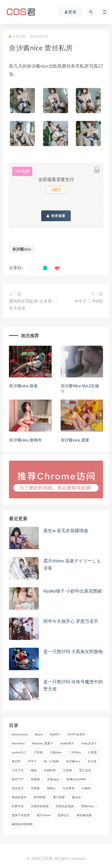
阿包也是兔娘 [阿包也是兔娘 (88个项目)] (65, 806)
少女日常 (17, 36)
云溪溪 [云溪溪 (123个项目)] (92, 752)
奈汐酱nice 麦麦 (75, 440)
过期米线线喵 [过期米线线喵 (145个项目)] (40, 806)
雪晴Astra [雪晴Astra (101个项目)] (87, 806)
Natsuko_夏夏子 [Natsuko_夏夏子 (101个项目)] (43, 743)
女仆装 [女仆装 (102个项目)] (92, 761)
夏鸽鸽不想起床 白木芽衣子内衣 (30, 305)
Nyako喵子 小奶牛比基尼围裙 (73, 591)
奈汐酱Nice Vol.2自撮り (80, 388)
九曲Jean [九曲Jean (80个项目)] (56, 752)
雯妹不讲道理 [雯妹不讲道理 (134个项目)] (21, 815)
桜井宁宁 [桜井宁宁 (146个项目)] (18, 779)
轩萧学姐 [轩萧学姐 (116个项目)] (18, 806)
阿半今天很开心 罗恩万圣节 (71, 621)
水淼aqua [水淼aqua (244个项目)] (53, 779)
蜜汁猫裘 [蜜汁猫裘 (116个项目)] (59, 797)
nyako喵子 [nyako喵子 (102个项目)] (67, 743)
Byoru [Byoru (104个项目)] (39, 734)
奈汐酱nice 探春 (23, 386)
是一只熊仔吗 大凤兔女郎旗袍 (73, 651)
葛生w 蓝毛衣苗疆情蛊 (66, 530)
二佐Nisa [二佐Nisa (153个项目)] (75, 752)
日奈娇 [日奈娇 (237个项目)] (67, 770)
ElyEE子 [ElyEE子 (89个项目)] (55, 734)
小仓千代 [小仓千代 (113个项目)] (18, 770)
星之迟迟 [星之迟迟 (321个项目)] (85, 770)
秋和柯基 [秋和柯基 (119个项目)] (40, 797)
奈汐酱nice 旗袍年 (26, 440)
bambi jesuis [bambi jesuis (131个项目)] (20, 734)
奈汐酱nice (22, 249)
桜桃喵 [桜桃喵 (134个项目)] (35, 779)
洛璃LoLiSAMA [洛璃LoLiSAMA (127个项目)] (76, 779)
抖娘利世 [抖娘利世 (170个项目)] (50, 770)
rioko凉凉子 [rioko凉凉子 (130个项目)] (89, 743)
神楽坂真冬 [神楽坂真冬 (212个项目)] (19, 797)
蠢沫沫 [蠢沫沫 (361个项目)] (76, 797)
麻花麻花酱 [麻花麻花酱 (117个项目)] (84, 815)
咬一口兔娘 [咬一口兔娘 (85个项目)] (51, 761)
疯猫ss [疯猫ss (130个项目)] (51, 788)
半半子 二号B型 (89, 301)
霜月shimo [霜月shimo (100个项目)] (44, 815)
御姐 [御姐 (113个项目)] (34, 770)
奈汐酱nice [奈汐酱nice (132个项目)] (73, 761)
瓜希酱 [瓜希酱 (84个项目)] (35, 788)
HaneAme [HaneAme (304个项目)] (18, 743)
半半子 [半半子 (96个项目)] (32, 761)
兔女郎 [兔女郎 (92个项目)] (16, 761)
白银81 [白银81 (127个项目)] (87, 788)
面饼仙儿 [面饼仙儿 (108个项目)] (64, 815)
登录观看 (56, 216)
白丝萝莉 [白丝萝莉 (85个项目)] (69, 788)
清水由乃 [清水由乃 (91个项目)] (18, 788)
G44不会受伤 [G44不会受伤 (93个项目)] (76, 734)
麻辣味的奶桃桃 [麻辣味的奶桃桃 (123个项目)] (22, 824)
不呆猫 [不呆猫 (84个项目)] (38, 752)
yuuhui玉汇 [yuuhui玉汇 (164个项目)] (19, 752)
